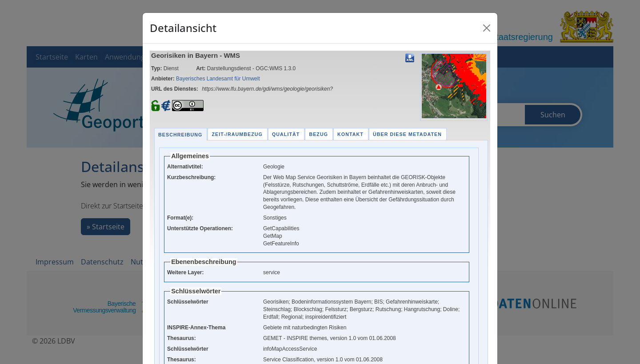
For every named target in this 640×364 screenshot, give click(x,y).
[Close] (487, 28)
